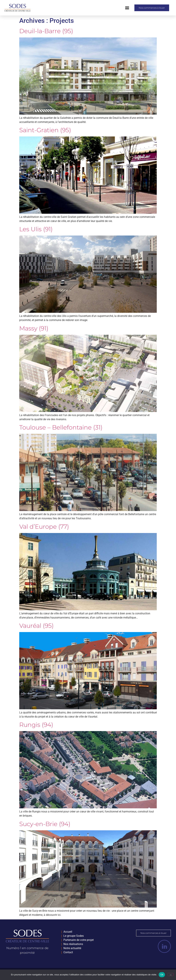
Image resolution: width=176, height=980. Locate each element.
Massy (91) (34, 328)
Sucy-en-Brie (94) (45, 824)
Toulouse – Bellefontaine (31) (61, 427)
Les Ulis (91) (36, 229)
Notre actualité (72, 948)
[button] (127, 8)
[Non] (170, 975)
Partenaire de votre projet (79, 940)
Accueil (68, 932)
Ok (162, 975)
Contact (68, 952)
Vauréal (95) (36, 626)
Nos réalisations (73, 944)
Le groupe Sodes (74, 936)
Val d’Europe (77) (44, 527)
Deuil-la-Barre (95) (46, 31)
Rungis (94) (36, 725)
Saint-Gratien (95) (45, 130)
